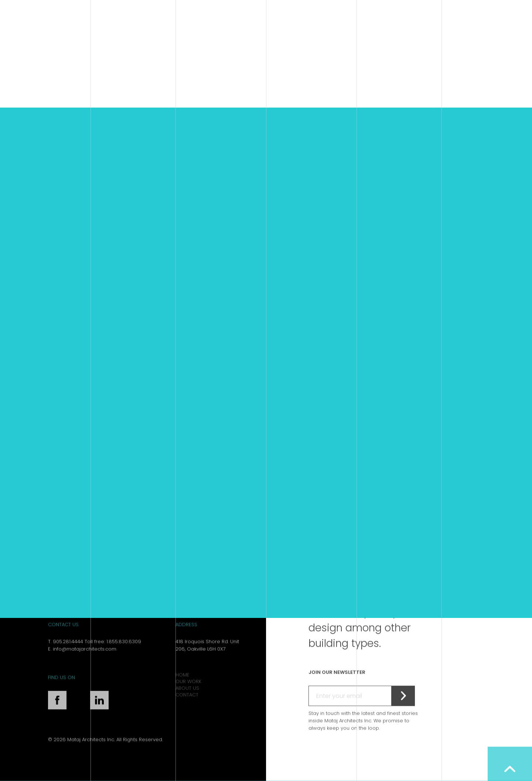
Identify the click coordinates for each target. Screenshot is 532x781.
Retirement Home (241, 455)
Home (183, 687)
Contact (187, 706)
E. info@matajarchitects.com (82, 661)
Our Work (188, 693)
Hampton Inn (109, 455)
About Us (187, 700)
